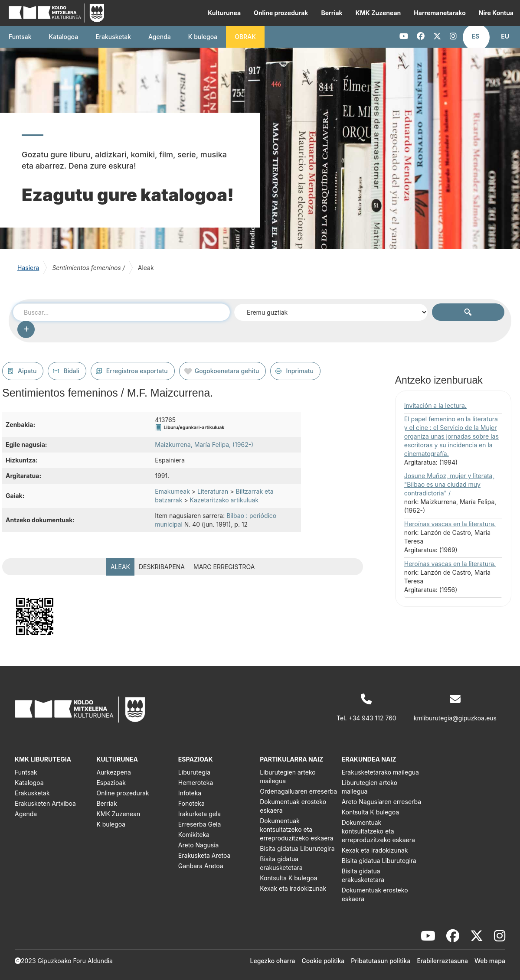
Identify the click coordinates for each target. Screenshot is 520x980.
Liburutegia (194, 772)
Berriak (332, 13)
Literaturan (213, 491)
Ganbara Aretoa (201, 866)
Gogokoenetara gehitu (227, 371)
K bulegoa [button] (203, 37)
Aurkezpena (113, 772)
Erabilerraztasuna (442, 961)
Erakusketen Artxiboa (45, 803)
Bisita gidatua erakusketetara (281, 863)
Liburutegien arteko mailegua (288, 777)
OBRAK (245, 37)
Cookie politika (323, 961)
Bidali (71, 371)
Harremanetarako (440, 13)
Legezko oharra (273, 961)
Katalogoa (64, 37)
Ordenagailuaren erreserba (298, 791)
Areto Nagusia (199, 845)
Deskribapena (162, 567)
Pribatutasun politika (381, 961)
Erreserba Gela (200, 824)
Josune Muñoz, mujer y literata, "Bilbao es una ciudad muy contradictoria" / (449, 484)
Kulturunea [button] (224, 13)
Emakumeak (172, 491)
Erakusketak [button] (113, 37)
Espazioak (111, 783)
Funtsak (20, 37)
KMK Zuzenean (378, 13)
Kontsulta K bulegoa (288, 878)
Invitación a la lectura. (435, 405)
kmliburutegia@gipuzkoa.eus (455, 718)
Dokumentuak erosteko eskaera (293, 806)
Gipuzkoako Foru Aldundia (75, 961)
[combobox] (121, 312)
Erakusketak (32, 793)
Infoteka (190, 793)
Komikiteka (194, 835)
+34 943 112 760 (373, 718)
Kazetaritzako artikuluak (224, 500)
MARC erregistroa (224, 567)
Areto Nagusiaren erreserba (381, 802)
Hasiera (28, 268)
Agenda (160, 37)
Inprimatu (300, 371)
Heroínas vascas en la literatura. (450, 524)
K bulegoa (111, 824)
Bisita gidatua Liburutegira (297, 848)
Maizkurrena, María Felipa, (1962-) (204, 444)
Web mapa (490, 961)
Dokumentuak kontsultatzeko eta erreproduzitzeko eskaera (296, 829)
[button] (476, 36)
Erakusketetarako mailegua (380, 772)
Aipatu (27, 371)
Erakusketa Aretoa (204, 855)
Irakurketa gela (199, 814)
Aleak (120, 567)
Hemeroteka (196, 783)
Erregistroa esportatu (137, 371)
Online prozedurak (281, 13)
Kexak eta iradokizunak (293, 888)
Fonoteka (191, 803)
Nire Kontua (496, 13)
